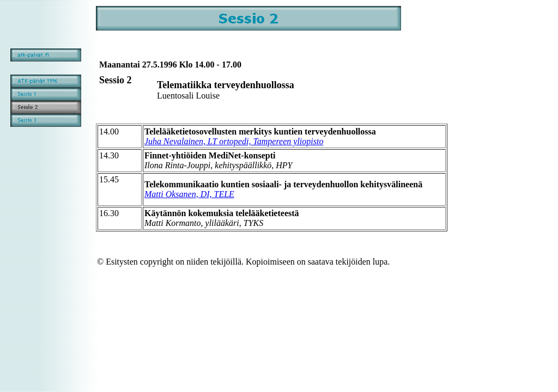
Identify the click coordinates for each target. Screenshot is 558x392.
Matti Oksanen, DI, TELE (189, 194)
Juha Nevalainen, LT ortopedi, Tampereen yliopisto (234, 141)
